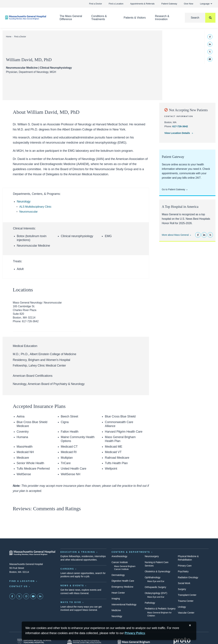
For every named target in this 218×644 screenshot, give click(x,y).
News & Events (72, 586)
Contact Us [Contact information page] (19, 586)
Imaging (116, 599)
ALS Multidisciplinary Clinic (35, 207)
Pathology (150, 603)
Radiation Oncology (188, 577)
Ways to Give (71, 602)
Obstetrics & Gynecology (158, 571)
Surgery (182, 589)
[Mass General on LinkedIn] (40, 596)
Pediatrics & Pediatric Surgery (160, 609)
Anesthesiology (119, 556)
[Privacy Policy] (135, 633)
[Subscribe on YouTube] (33, 596)
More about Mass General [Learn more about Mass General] (175, 235)
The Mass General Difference (71, 18)
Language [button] (206, 4)
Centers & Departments (131, 552)
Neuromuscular (29, 212)
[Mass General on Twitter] (19, 596)
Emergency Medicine (122, 587)
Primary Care (185, 566)
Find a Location (116, 4)
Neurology (24, 201)
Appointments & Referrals (142, 4)
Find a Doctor (95, 4)
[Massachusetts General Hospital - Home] (32, 553)
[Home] (27, 17)
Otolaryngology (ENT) (156, 593)
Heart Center (118, 593)
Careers (67, 569)
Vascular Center (186, 613)
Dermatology (118, 575)
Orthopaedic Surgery (155, 587)
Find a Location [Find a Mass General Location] (22, 581)
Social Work (184, 583)
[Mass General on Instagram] (26, 596)
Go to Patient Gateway (173, 189)
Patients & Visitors (135, 18)
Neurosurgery (152, 556)
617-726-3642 (180, 126)
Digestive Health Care (123, 581)
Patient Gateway (169, 4)
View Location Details (177, 133)
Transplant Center (187, 595)
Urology (182, 607)
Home (9, 37)
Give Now (189, 4)
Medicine (116, 610)
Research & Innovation (162, 18)
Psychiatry (183, 571)
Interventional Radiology (124, 604)
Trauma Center (186, 601)
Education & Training (78, 552)
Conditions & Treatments (99, 18)
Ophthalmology (153, 577)
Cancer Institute (120, 562)
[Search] (200, 18)
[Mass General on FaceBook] (12, 596)
